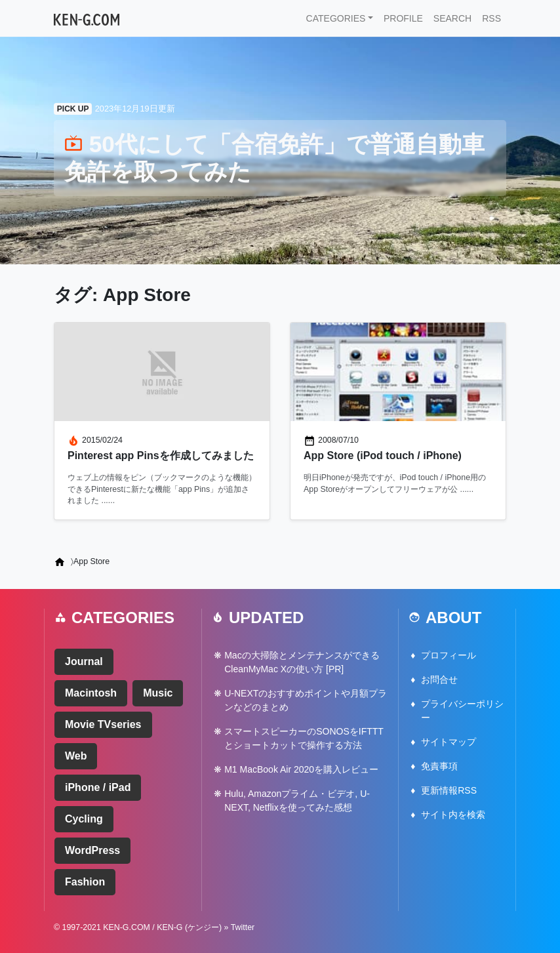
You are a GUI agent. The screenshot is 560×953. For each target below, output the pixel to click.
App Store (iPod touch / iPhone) (383, 456)
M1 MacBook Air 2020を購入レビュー (301, 769)
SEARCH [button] (452, 18)
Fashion (85, 882)
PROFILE (403, 18)
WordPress (92, 850)
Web (76, 756)
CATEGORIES (336, 18)
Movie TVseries (103, 724)
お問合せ (439, 679)
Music (158, 693)
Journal (84, 661)
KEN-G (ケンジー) (189, 927)
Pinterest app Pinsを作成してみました (161, 456)
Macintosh (91, 693)
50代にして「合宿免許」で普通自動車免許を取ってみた (274, 158)
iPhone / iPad (98, 787)
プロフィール (449, 655)
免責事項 (439, 766)
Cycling (84, 819)
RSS (491, 18)
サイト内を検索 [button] (453, 815)
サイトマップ (449, 742)
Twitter (243, 927)
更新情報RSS (449, 790)
